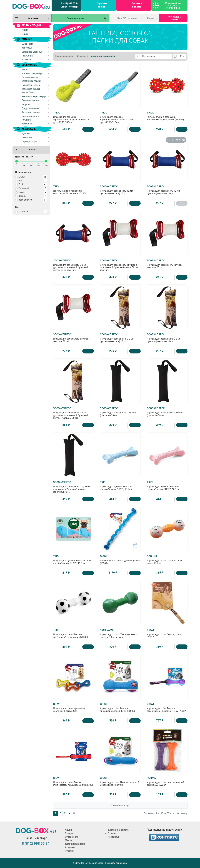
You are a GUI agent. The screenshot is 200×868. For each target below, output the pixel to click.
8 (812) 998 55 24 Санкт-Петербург (69, 5)
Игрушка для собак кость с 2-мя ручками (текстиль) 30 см (167, 190)
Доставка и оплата (137, 5)
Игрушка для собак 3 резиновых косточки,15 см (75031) (73, 707)
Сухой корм (71, 837)
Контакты (152, 18)
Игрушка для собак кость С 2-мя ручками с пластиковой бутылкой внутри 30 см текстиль (73, 265)
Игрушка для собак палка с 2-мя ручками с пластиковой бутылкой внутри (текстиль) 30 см (73, 413)
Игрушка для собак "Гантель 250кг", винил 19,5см (167, 560)
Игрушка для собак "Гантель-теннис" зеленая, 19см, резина (120, 634)
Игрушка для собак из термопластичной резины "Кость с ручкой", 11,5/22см (73, 117)
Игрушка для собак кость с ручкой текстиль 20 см (167, 264)
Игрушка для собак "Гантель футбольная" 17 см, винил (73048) (73, 634)
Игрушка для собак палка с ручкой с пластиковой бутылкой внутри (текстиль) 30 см (73, 487)
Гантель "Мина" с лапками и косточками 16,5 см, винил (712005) (167, 116)
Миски (69, 840)
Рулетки (70, 851)
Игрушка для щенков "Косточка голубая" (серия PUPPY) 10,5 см (120, 486)
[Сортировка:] (156, 56)
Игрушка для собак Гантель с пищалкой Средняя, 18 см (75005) (120, 707)
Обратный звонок (102, 5)
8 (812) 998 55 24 (36, 844)
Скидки (69, 833)
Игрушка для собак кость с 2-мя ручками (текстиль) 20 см (120, 190)
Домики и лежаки (75, 844)
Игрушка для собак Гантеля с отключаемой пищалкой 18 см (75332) (167, 707)
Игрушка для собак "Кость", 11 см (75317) (167, 634)
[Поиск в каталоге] (77, 18)
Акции (68, 830)
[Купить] (88, 129)
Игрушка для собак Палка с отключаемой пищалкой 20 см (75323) (73, 781)
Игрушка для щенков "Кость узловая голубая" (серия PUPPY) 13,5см (73, 560)
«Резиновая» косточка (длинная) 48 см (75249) (120, 560)
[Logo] (31, 6)
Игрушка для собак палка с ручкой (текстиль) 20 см (120, 412)
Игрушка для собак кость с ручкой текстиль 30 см (73, 338)
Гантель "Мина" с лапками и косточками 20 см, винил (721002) (73, 190)
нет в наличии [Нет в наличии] (182, 203)
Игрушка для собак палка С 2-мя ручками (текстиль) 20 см (120, 338)
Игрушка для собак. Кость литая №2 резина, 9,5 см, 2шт (167, 781)
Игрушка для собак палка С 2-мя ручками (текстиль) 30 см (167, 338)
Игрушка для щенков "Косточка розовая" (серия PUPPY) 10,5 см (167, 486)
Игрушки (70, 847)
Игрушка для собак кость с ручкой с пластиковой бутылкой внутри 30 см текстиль (120, 265)
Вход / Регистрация (128, 18)
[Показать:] (182, 56)
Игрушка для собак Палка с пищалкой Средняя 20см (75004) (120, 781)
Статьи (112, 833)
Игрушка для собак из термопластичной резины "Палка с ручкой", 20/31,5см (120, 117)
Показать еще (120, 805)
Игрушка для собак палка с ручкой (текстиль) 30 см (167, 412)
